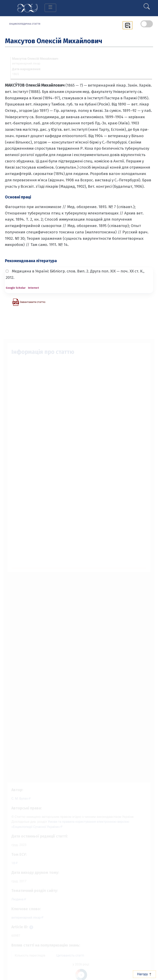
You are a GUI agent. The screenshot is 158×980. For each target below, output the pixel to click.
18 (10, 862)
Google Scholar (16, 288)
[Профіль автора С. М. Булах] (18, 794)
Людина (15, 900)
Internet (33, 288)
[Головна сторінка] (27, 8)
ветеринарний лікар (24, 919)
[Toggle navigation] (50, 8)
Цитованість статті (70, 959)
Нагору (144, 974)
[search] (147, 5)
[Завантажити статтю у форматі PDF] (29, 302)
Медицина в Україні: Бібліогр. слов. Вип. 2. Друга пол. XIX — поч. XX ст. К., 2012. (75, 274)
